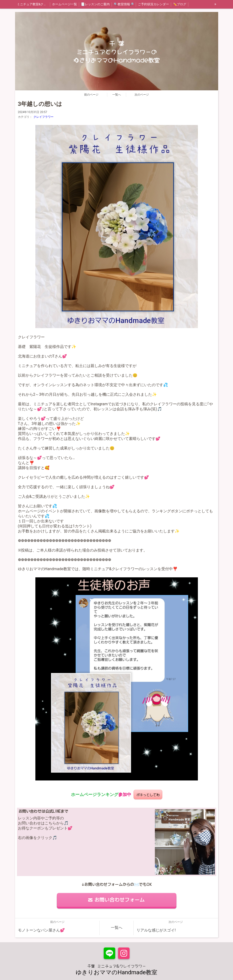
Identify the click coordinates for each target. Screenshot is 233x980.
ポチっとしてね (148, 794)
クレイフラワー (43, 117)
